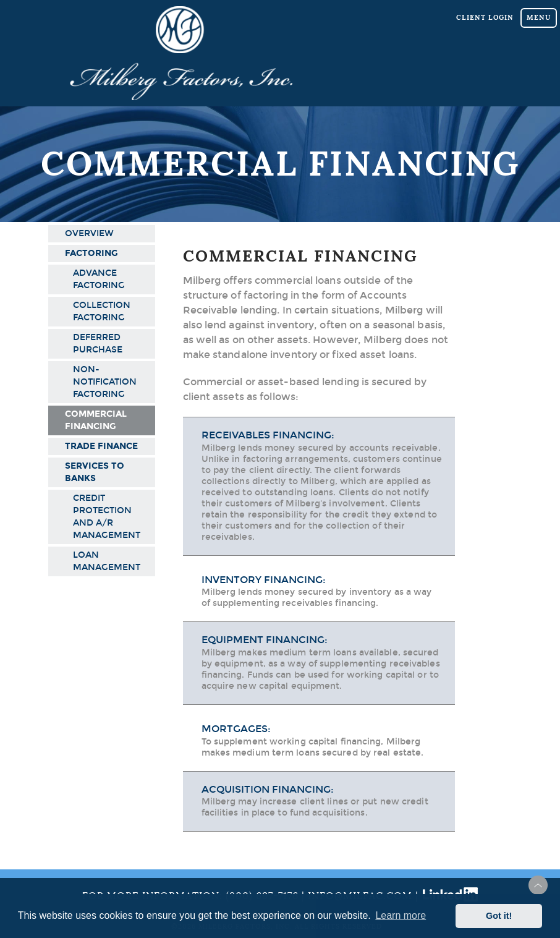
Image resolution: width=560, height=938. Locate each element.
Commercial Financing (96, 420)
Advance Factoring (99, 279)
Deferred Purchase (98, 343)
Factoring (91, 253)
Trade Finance (101, 446)
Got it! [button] (499, 916)
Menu (539, 17)
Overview (89, 233)
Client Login (485, 17)
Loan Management (107, 561)
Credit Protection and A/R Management (107, 517)
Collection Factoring (102, 311)
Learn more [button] (401, 915)
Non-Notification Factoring (105, 382)
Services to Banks (95, 472)
